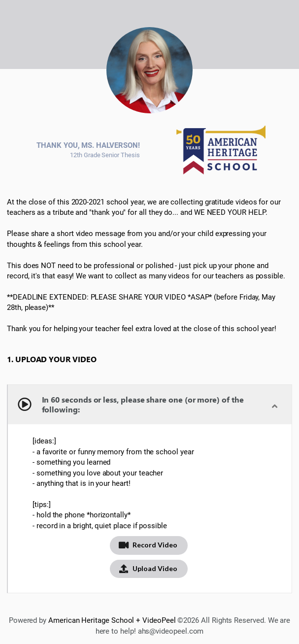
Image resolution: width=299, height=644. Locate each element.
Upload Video (148, 568)
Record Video (148, 545)
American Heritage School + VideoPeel (112, 620)
